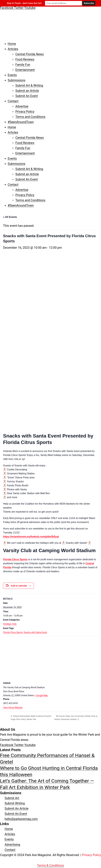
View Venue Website (13, 708)
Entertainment (25, 70)
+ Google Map (41, 695)
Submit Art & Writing (29, 85)
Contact (13, 101)
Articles (13, 49)
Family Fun (23, 65)
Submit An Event (27, 96)
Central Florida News (30, 54)
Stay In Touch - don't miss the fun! (24, 3)
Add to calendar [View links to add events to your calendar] (19, 586)
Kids (14, 624)
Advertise (22, 106)
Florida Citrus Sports (15, 559)
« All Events (10, 217)
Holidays (7, 624)
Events (12, 75)
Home (12, 44)
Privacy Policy (25, 112)
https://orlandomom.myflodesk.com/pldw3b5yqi (31, 537)
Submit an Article (27, 91)
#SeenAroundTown (21, 122)
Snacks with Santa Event (35, 632)
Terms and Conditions (30, 117)
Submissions (17, 80)
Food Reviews (25, 59)
